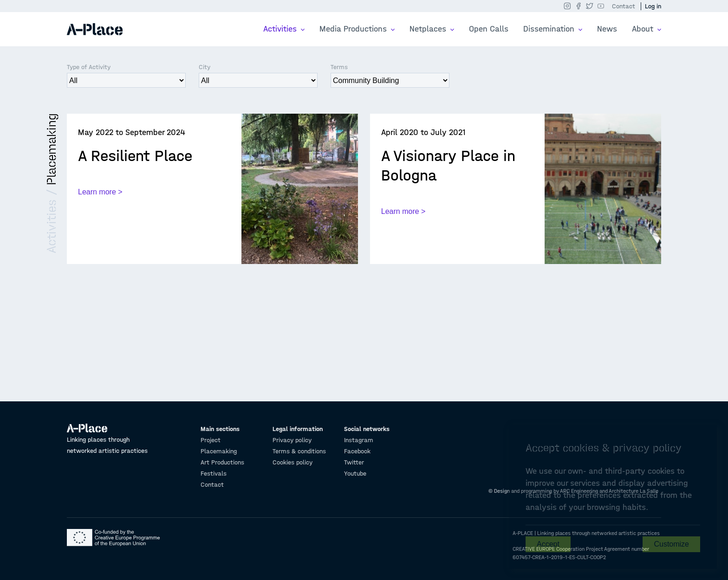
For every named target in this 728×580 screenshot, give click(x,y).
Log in (653, 6)
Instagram (359, 440)
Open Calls (489, 29)
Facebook (357, 451)
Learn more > (100, 192)
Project (211, 440)
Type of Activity (89, 67)
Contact (624, 6)
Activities (281, 29)
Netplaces (429, 29)
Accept (548, 544)
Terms (339, 67)
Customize (671, 544)
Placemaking (52, 149)
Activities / (52, 219)
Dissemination (550, 29)
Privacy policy (292, 440)
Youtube (355, 474)
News (607, 29)
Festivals (214, 474)
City (205, 67)
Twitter (354, 462)
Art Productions (222, 462)
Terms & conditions (299, 451)
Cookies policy (292, 462)
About (644, 29)
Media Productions (354, 29)
